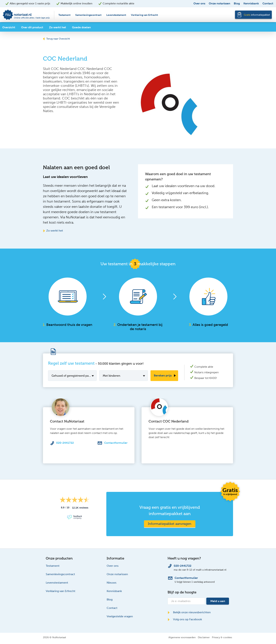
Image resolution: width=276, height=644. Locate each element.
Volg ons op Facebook (185, 619)
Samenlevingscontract (88, 15)
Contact (268, 3)
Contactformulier (116, 443)
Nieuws (112, 583)
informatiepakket (257, 15)
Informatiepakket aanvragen (170, 524)
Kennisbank (251, 3)
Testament (64, 15)
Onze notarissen (219, 3)
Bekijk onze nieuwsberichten (189, 612)
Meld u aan (218, 601)
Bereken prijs (163, 375)
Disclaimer (204, 637)
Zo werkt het (53, 231)
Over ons (199, 3)
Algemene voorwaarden (182, 637)
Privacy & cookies (222, 637)
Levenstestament (116, 15)
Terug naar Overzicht (56, 39)
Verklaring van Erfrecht (144, 15)
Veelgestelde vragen (120, 616)
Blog (237, 3)
